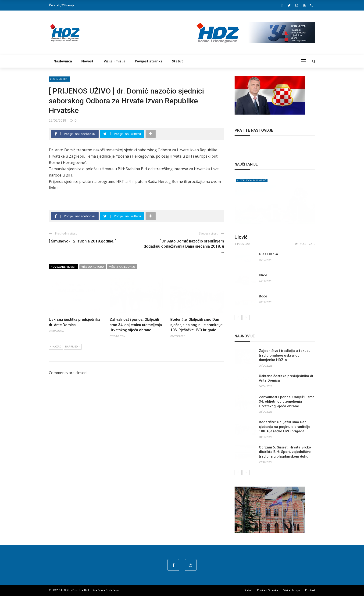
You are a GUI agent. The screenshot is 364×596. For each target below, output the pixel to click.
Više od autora (93, 267)
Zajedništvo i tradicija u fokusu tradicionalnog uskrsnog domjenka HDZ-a (285, 355)
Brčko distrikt (59, 79)
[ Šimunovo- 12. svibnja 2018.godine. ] (83, 241)
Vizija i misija (115, 61)
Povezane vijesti (64, 267)
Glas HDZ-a (268, 254)
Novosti (88, 61)
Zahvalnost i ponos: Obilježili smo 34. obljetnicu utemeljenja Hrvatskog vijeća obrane (136, 325)
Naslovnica (63, 61)
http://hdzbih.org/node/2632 (74, 194)
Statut (177, 61)
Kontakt (310, 590)
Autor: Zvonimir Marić (252, 180)
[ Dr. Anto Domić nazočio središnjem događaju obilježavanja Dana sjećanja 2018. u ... (184, 246)
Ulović (241, 237)
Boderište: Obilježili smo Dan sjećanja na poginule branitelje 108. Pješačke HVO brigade (196, 325)
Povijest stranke (149, 61)
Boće (263, 296)
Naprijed (73, 347)
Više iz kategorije (122, 267)
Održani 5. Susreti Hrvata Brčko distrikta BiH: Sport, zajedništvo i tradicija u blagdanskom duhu (286, 452)
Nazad (56, 347)
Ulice (263, 275)
